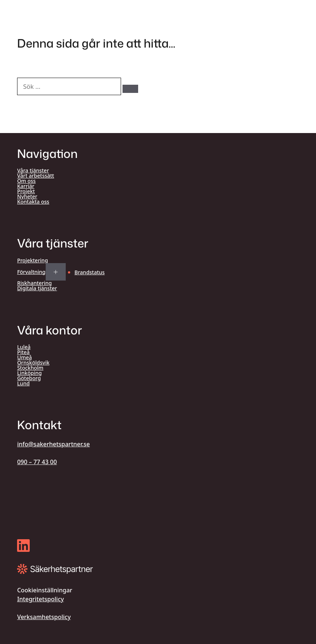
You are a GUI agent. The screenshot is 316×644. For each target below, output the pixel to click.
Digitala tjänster (37, 288)
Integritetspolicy (40, 599)
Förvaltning (31, 272)
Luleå (24, 347)
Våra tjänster (33, 171)
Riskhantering (34, 283)
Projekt (26, 191)
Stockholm (30, 368)
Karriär (26, 186)
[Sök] (130, 89)
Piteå (23, 352)
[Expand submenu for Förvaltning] (56, 272)
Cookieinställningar (45, 590)
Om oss (26, 181)
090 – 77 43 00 (37, 462)
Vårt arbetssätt (36, 176)
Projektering (32, 260)
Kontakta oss (33, 202)
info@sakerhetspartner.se (53, 444)
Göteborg (29, 378)
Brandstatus (90, 272)
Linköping (29, 373)
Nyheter (27, 197)
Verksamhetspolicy (44, 617)
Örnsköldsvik (33, 363)
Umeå (25, 357)
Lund (23, 384)
